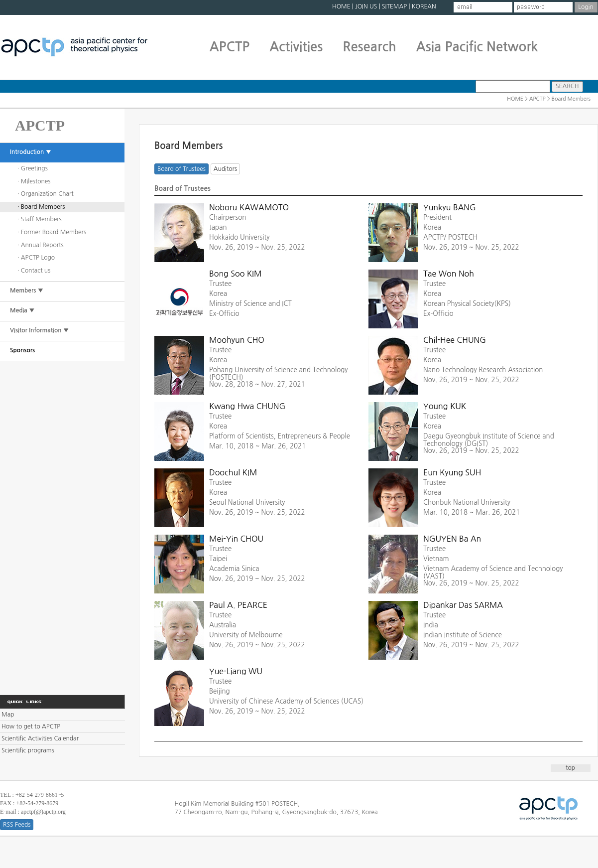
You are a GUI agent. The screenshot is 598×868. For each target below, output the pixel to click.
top (570, 768)
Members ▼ (27, 290)
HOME (341, 6)
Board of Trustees (181, 169)
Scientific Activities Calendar (40, 738)
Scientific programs (28, 750)
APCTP (230, 47)
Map (8, 715)
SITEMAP (394, 6)
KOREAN (424, 6)
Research (369, 47)
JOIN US (366, 6)
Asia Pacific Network (477, 47)
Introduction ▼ (31, 152)
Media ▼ (22, 310)
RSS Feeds (17, 825)
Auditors (225, 169)
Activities (296, 47)
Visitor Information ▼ (39, 330)
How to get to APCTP (31, 726)
